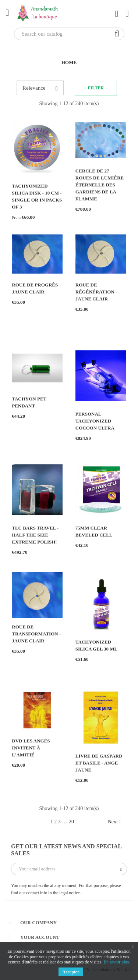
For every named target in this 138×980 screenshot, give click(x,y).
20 (71, 822)
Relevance (40, 88)
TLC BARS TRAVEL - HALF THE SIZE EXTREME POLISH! (35, 535)
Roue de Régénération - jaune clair (96, 292)
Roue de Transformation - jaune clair (36, 634)
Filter (96, 88)
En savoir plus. (117, 962)
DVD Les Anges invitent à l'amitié (31, 748)
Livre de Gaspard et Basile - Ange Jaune (99, 763)
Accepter (71, 972)
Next (115, 822)
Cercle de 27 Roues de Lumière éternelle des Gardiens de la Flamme (100, 185)
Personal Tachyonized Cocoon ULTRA (95, 421)
